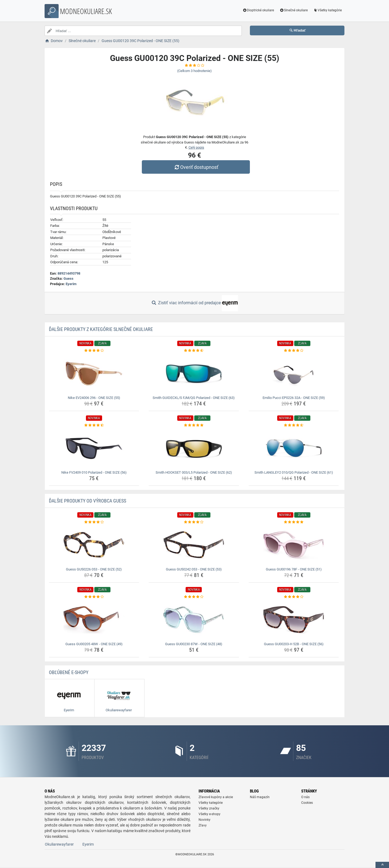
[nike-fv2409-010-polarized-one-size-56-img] (94, 448)
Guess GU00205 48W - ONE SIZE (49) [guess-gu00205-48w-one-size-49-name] (94, 644)
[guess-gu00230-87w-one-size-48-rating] (194, 597)
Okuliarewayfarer (59, 844)
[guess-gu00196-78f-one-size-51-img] (294, 545)
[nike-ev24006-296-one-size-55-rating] (94, 351)
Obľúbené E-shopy (69, 672)
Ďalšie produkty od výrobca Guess (88, 501)
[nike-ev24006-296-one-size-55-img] (94, 374)
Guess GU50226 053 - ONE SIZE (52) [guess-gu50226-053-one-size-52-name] (94, 569)
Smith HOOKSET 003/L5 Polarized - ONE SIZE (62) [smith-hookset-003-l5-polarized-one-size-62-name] (194, 472)
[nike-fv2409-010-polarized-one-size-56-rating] (94, 425)
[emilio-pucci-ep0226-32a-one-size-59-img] (294, 374)
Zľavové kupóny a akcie (216, 797)
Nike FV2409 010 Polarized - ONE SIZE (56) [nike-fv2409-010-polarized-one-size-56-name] (94, 472)
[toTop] (382, 865)
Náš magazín (260, 797)
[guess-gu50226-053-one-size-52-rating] (94, 522)
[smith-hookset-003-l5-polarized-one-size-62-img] (194, 448)
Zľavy (203, 825)
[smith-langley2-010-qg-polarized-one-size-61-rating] (294, 425)
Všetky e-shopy (209, 814)
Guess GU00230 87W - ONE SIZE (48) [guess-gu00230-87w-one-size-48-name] (194, 644)
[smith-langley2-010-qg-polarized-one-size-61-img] (294, 448)
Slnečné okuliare (294, 10)
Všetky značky (209, 808)
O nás (305, 797)
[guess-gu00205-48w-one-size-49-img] (94, 620)
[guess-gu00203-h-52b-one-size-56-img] (294, 620)
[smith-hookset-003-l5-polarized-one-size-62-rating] (194, 425)
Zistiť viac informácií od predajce (194, 303)
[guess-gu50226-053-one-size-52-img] (94, 545)
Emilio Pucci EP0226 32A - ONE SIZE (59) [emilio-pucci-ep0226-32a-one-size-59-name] (294, 398)
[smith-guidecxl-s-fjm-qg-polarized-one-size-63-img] (194, 374)
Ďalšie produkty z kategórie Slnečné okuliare (101, 329)
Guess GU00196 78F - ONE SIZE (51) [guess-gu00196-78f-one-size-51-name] (294, 569)
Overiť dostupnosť (196, 167)
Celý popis (196, 147)
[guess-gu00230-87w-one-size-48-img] (194, 620)
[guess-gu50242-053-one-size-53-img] (194, 545)
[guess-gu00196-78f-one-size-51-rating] (294, 522)
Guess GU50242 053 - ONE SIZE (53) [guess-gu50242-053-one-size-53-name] (194, 569)
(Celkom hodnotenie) (194, 71)
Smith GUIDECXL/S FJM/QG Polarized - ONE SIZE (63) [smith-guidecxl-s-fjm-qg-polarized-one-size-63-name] (194, 398)
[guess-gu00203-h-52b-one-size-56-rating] (294, 597)
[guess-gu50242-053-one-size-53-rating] (194, 522)
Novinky (204, 820)
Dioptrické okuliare (258, 10)
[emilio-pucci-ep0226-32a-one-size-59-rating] (294, 351)
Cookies (307, 803)
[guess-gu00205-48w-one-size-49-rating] (94, 597)
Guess (68, 278)
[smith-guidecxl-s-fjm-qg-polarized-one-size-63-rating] (194, 351)
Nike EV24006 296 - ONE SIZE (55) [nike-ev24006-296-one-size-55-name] (94, 398)
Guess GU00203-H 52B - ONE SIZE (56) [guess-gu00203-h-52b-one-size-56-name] (294, 644)
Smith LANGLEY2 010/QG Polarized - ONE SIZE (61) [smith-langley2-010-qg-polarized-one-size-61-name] (294, 472)
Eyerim (71, 284)
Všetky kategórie (327, 10)
